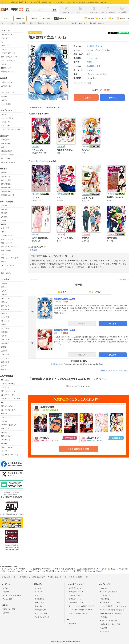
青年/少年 (47, 18)
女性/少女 (33, 18)
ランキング (101, 18)
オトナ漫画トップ (7, 72)
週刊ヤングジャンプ (8, 410)
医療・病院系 (6, 273)
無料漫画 (60, 18)
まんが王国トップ (8, 577)
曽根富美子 (5, 343)
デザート (4, 444)
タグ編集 (34, 250)
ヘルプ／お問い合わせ (9, 118)
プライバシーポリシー (108, 621)
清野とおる (5, 340)
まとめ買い (95, 292)
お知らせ (4, 114)
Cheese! (4, 414)
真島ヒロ (4, 366)
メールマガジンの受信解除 (12, 595)
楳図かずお (5, 302)
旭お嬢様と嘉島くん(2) (64, 330)
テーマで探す (6, 144)
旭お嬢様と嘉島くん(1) (64, 299)
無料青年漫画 (6, 188)
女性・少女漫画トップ (9, 57)
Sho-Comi (5, 432)
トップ (7, 18)
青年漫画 (4, 213)
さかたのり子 (6, 328)
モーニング (5, 429)
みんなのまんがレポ (8, 162)
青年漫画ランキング (75, 599)
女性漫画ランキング (75, 592)
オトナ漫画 (5, 228)
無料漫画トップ (7, 34)
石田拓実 (4, 295)
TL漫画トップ (6, 64)
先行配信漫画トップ (8, 53)
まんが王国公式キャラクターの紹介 (113, 606)
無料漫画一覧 (6, 176)
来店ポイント (123, 18)
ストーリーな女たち (8, 384)
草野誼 (4, 325)
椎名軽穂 (4, 332)
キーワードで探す (7, 155)
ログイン (4, 100)
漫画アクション (7, 447)
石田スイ (4, 291)
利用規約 (103, 617)
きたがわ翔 (5, 317)
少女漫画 (4, 209)
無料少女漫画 (6, 184)
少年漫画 (4, 217)
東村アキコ (5, 358)
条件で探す (5, 140)
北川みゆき (5, 321)
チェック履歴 (6, 104)
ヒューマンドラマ (7, 236)
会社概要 (103, 628)
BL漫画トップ (6, 68)
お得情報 (6, 613)
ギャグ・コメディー (8, 239)
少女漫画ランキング (75, 595)
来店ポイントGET (8, 82)
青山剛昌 (4, 283)
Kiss (3, 402)
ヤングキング (6, 440)
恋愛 (3, 232)
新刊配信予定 (6, 46)
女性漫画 (4, 206)
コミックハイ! (36, 161)
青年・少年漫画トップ (9, 61)
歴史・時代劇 (6, 251)
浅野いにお (5, 287)
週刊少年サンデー (7, 436)
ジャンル (89, 18)
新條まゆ (4, 336)
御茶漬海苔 (5, 310)
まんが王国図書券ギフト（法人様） (113, 610)
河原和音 (4, 313)
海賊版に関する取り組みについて (12, 514)
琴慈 (92, 54)
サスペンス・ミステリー (10, 247)
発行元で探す (6, 158)
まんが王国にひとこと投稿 (11, 129)
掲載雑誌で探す (7, 151)
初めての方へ (6, 126)
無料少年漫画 (6, 191)
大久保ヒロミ (6, 306)
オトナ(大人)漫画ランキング (78, 613)
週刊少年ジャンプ (7, 395)
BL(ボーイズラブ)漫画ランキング (80, 610)
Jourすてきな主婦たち (9, 425)
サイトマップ (105, 631)
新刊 (111, 18)
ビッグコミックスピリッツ (11, 399)
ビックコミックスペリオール (11, 455)
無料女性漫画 (6, 180)
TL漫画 (4, 221)
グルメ (4, 269)
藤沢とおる (5, 362)
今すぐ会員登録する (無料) (79, 449)
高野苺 (4, 347)
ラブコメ (90, 70)
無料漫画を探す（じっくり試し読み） (115, 371)
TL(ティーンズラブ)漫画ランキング (80, 606)
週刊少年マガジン (7, 406)
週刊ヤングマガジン (8, 391)
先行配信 (20, 18)
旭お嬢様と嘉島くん (95, 46)
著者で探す (5, 147)
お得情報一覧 (6, 86)
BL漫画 (4, 224)
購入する (112, 98)
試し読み (86, 98)
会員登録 (4, 96)
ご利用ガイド (6, 122)
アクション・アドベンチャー (11, 258)
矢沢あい (4, 369)
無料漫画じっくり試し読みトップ (31, 577)
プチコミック (6, 387)
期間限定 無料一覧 (8, 195)
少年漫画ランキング (75, 602)
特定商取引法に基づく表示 (110, 624)
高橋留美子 (5, 351)
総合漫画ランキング (75, 588)
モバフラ (4, 451)
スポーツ (4, 254)
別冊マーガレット (7, 417)
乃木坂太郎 (5, 355)
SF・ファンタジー (8, 265)
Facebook (71, 623)
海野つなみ (5, 298)
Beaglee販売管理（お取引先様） (112, 613)
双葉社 (89, 62)
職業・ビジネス (7, 243)
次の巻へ (123, 280)
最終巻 (62, 292)
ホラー (4, 262)
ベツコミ (4, 421)
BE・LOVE (5, 380)
